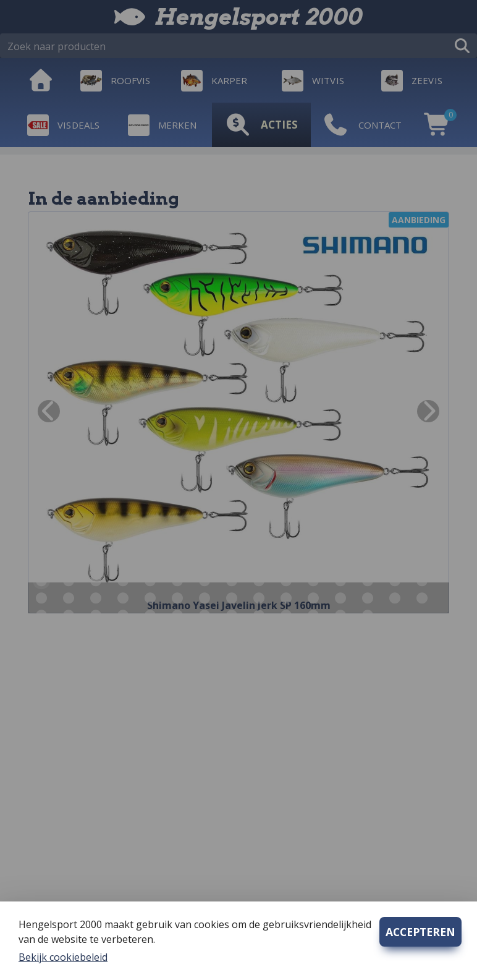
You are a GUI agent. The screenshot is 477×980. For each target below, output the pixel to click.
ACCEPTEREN (420, 932)
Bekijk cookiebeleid (63, 957)
